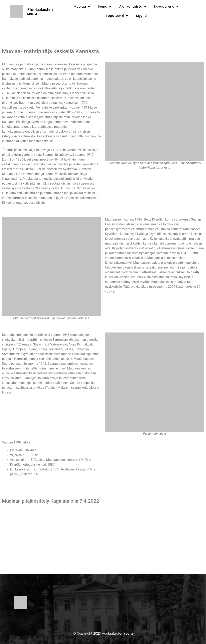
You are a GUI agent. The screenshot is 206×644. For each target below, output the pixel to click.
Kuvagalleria (166, 7)
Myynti (141, 16)
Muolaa (82, 7)
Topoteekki (117, 16)
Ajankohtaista (133, 7)
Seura (105, 7)
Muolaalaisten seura (40, 11)
